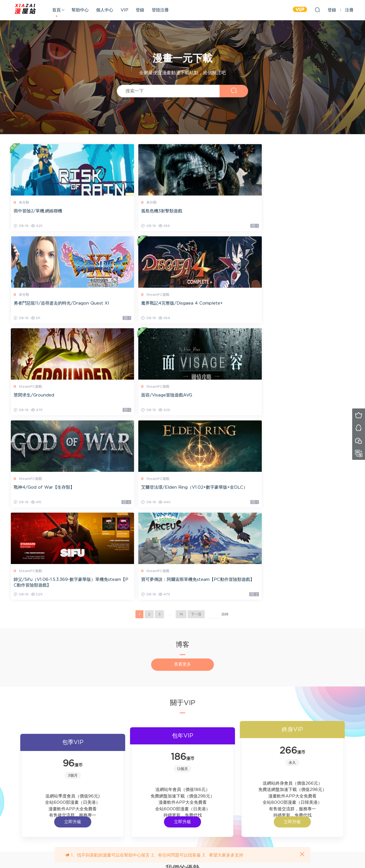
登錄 (140, 10)
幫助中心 (80, 10)
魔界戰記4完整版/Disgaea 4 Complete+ (312, 214)
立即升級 (99, 659)
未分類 (25, 202)
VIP (124, 10)
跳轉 (225, 432)
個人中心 (105, 10)
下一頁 (196, 432)
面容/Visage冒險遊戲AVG (127, 304)
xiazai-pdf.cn (26, 10)
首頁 (56, 10)
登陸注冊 (160, 10)
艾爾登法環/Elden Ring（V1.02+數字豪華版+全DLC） (312, 307)
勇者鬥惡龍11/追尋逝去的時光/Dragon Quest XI (226, 214)
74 (181, 432)
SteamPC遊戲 (292, 202)
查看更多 (182, 482)
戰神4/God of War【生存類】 (219, 304)
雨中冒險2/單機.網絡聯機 (38, 211)
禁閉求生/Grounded (35, 304)
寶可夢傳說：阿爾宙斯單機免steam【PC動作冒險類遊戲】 (135, 399)
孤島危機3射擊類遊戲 (122, 211)
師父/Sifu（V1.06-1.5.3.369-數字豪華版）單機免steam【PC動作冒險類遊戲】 (51, 400)
